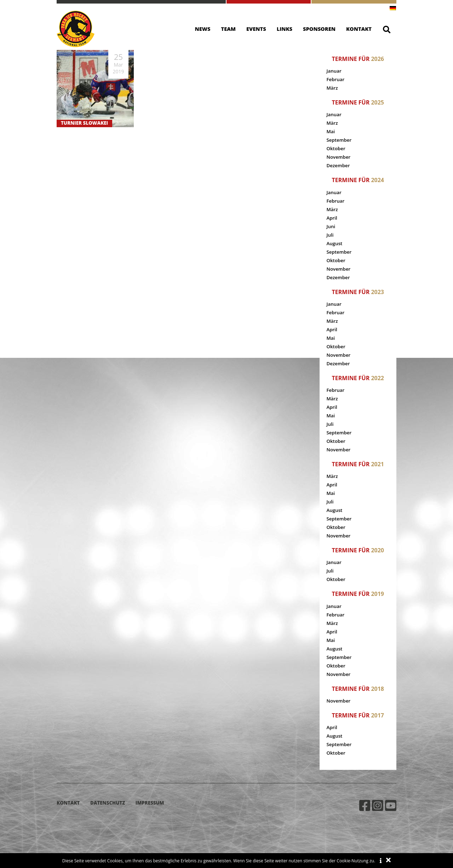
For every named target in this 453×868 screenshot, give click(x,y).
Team (229, 29)
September (339, 140)
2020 (377, 550)
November (339, 157)
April (332, 218)
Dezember (338, 165)
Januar (334, 71)
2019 (377, 594)
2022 (377, 378)
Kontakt (359, 29)
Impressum (150, 803)
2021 (377, 464)
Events (256, 29)
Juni (331, 226)
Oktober (336, 148)
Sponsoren (319, 29)
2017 (377, 715)
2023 (377, 292)
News (203, 29)
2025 (377, 102)
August (335, 243)
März (332, 88)
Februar (336, 79)
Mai (331, 131)
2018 (377, 689)
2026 (377, 59)
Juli (330, 235)
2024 (377, 180)
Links (285, 29)
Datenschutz (108, 803)
